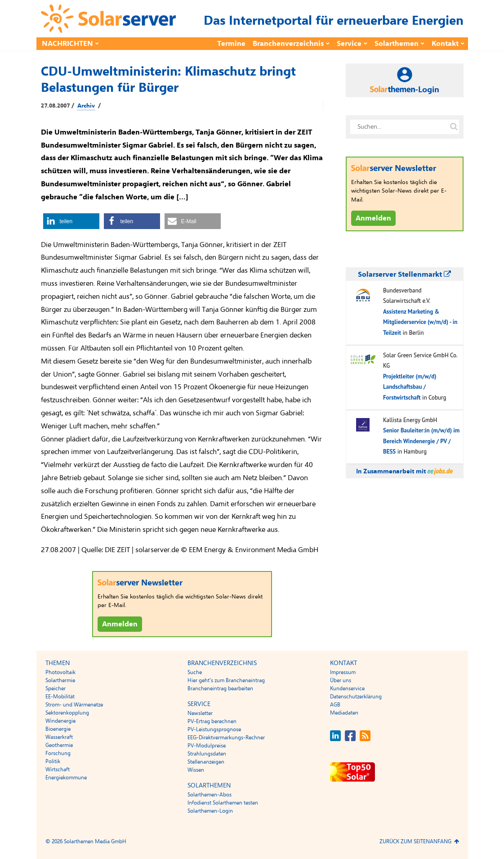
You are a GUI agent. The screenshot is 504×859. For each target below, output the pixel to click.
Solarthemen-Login (210, 811)
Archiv (86, 106)
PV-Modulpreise (207, 746)
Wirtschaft (58, 769)
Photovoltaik (60, 672)
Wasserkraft (59, 737)
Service (349, 44)
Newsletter (200, 713)
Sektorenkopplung (67, 713)
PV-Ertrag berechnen (212, 721)
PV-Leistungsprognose (214, 729)
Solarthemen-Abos (210, 795)
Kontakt (445, 44)
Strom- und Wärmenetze (74, 705)
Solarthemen (397, 44)
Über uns (341, 680)
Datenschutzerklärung (356, 697)
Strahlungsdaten (207, 754)
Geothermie (59, 745)
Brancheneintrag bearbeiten (220, 688)
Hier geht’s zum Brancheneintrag (226, 680)
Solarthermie (60, 680)
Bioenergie (58, 729)
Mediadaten (344, 713)
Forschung (58, 753)
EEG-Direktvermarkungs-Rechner (226, 738)
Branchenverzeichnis (288, 44)
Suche (195, 672)
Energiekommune (66, 778)
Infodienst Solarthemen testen (223, 803)
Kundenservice (347, 688)
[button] (71, 221)
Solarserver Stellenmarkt (404, 274)
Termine (231, 44)
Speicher (56, 688)
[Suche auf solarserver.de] (454, 127)
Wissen (196, 770)
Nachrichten (67, 44)
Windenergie (60, 721)
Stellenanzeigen (206, 762)
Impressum (343, 672)
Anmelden (120, 624)
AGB (335, 705)
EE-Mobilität (60, 697)
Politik (53, 761)
